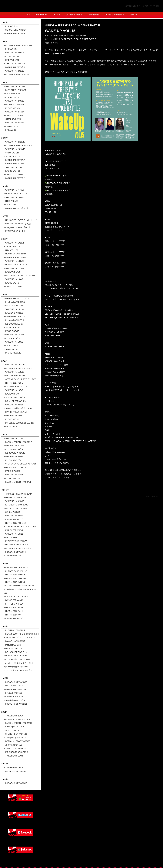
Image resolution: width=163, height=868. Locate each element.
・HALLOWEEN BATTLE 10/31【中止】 (21, 220)
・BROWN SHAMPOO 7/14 (15, 387)
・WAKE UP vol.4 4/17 (13, 475)
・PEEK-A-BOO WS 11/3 (14, 316)
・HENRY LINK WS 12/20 (15, 498)
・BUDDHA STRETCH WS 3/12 (17, 548)
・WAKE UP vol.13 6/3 (13, 342)
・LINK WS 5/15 (10, 26)
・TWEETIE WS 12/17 (13, 716)
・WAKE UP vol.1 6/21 (13, 534)
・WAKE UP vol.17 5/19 (14, 268)
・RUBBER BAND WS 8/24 (15, 265)
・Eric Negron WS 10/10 (14, 727)
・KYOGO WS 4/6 (11, 283)
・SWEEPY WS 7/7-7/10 (14, 397)
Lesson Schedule (75, 15)
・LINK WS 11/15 (11, 97)
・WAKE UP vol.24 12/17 (14, 142)
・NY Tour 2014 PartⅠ (13, 615)
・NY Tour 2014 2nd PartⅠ (15, 582)
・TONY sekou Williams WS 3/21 (18, 670)
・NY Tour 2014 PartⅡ (13, 611)
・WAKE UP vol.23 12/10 (14, 149)
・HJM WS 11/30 (11, 250)
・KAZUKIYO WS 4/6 (13, 286)
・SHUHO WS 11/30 (12, 247)
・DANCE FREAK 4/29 (13, 600)
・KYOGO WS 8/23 (12, 56)
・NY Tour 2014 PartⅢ (13, 608)
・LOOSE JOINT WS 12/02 (15, 682)
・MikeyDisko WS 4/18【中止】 (17, 227)
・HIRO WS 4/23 (11, 201)
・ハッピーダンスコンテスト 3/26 (18, 663)
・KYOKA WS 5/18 (12, 272)
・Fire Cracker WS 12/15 (14, 302)
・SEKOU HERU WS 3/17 (15, 30)
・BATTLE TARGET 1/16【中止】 (18, 208)
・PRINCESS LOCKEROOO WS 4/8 (19, 276)
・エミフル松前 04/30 (13, 745)
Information (41, 15)
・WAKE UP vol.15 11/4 (14, 309)
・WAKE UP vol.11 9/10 (14, 372)
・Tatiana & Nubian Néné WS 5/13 (18, 408)
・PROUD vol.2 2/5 (12, 426)
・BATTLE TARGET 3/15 (14, 34)
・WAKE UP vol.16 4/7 (13, 279)
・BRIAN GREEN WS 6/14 (15, 401)
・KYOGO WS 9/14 (12, 108)
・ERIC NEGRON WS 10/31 (16, 505)
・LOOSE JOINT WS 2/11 (15, 552)
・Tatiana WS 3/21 (11, 349)
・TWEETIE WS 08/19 (13, 768)
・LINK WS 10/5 (10, 49)
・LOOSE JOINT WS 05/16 (15, 771)
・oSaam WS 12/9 (11, 153)
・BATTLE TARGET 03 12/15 (16, 298)
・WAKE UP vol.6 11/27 (14, 446)
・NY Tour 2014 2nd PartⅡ (15, 578)
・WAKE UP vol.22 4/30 (14, 167)
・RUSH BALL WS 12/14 (14, 630)
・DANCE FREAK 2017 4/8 (15, 412)
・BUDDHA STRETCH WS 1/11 (17, 74)
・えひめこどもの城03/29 (14, 748)
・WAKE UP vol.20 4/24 (14, 197)
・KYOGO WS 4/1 (11, 419)
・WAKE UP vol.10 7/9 (13, 390)
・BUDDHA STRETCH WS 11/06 (18, 723)
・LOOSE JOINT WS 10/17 (15, 508)
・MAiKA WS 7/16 (11, 331)
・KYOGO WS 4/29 (12, 171)
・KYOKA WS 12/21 (12, 94)
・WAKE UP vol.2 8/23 (13, 516)
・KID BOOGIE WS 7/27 (14, 519)
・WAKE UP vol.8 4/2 (13, 416)
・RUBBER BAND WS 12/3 (15, 194)
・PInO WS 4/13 (10, 126)
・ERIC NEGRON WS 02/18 (16, 752)
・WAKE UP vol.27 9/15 (14, 101)
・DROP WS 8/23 (11, 60)
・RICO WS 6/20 (11, 537)
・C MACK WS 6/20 (12, 119)
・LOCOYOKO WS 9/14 (14, 105)
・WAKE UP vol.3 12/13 (14, 501)
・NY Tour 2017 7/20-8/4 (14, 383)
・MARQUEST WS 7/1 (13, 530)
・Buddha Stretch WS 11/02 (15, 689)
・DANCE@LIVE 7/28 (13, 648)
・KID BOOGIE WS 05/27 (15, 697)
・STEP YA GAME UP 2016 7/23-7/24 (20, 464)
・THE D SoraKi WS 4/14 (14, 64)
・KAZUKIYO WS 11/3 (13, 313)
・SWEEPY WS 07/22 (13, 730)
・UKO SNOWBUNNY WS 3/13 (17, 545)
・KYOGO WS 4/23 (12, 205)
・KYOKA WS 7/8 (11, 394)
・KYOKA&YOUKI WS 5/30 (15, 541)
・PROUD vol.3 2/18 (12, 353)
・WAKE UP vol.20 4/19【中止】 (18, 224)
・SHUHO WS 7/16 (12, 327)
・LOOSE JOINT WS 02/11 (15, 704)
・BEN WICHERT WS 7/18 (15, 652)
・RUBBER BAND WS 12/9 (15, 571)
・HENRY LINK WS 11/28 (15, 254)
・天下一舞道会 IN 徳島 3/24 (16, 667)
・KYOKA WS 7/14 (12, 338)
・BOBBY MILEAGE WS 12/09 (17, 719)
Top (28, 15)
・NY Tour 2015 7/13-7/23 (15, 523)
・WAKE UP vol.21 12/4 (14, 190)
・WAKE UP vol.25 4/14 (14, 123)
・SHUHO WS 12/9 (12, 156)
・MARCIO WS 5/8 (12, 471)
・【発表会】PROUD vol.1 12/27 (18, 494)
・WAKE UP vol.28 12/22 (14, 86)
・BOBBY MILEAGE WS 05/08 (17, 741)
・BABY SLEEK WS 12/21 (15, 90)
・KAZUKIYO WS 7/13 (13, 115)
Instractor (94, 15)
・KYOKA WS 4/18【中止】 (15, 231)
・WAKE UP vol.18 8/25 (14, 261)
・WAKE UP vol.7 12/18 (14, 438)
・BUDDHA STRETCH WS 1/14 (17, 482)
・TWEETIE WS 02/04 (13, 756)
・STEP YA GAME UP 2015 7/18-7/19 (20, 527)
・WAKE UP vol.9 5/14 (13, 405)
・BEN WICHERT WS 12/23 (16, 568)
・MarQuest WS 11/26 (13, 449)
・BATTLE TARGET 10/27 (15, 257)
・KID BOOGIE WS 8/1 (13, 324)
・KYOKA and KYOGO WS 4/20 (17, 659)
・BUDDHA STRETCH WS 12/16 (18, 146)
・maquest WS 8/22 (12, 645)
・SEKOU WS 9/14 (12, 512)
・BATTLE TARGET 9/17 (14, 160)
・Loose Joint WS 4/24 (13, 604)
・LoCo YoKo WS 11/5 (13, 306)
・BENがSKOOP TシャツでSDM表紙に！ (21, 634)
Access (133, 15)
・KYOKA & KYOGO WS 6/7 (16, 597)
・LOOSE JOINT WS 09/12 (15, 783)
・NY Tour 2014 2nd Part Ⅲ (15, 575)
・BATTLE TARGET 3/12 (14, 178)
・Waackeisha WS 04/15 (14, 700)
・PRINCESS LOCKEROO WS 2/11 (19, 423)
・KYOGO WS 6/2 (11, 346)
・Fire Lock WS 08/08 (13, 693)
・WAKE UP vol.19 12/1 (14, 243)
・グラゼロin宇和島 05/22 (15, 738)
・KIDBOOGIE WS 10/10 (14, 453)
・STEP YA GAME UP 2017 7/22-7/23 (20, 379)
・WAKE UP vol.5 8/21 (13, 457)
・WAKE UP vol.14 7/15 (14, 335)
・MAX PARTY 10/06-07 (14, 686)
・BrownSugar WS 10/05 (14, 641)
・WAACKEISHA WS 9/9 (14, 376)
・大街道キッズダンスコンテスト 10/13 (20, 637)
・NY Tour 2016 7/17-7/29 (15, 467)
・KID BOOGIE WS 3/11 (14, 618)
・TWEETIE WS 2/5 (12, 556)
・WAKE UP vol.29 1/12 (14, 71)
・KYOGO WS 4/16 (12, 478)
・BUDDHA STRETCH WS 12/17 (18, 442)
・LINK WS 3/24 (10, 130)
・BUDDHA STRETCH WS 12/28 (18, 46)
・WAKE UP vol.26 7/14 (14, 112)
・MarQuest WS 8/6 (12, 460)
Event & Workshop (114, 15)
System (57, 15)
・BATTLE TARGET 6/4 (14, 164)
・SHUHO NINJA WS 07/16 (15, 734)
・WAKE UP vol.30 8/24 (14, 53)
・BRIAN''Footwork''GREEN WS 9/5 (19, 586)
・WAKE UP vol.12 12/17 (14, 365)
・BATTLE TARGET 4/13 (14, 67)
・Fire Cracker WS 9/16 (14, 320)
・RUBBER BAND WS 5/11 (15, 656)
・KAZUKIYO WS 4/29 (13, 175)
